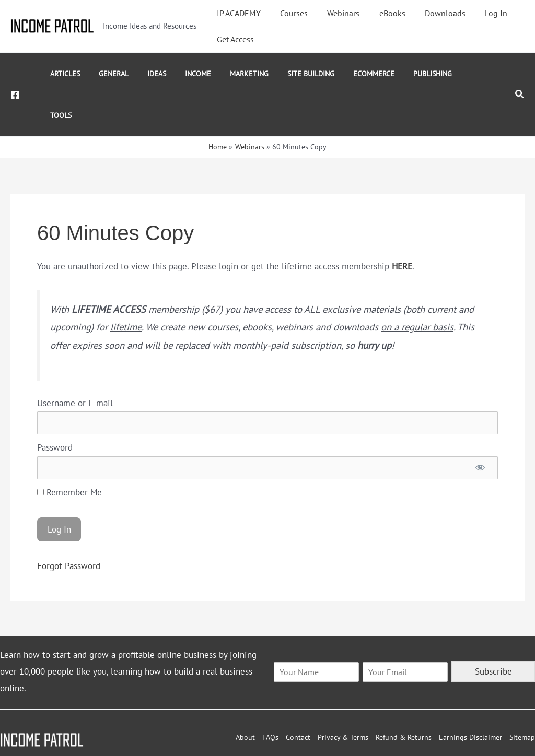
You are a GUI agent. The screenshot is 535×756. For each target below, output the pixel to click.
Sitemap (522, 695)
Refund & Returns (404, 695)
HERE (402, 225)
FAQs (270, 695)
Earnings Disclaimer (470, 695)
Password (55, 406)
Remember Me (69, 451)
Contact (298, 695)
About (245, 695)
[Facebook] (15, 74)
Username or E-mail (75, 361)
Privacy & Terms (343, 695)
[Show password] (480, 426)
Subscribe (493, 630)
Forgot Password (69, 524)
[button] (520, 74)
